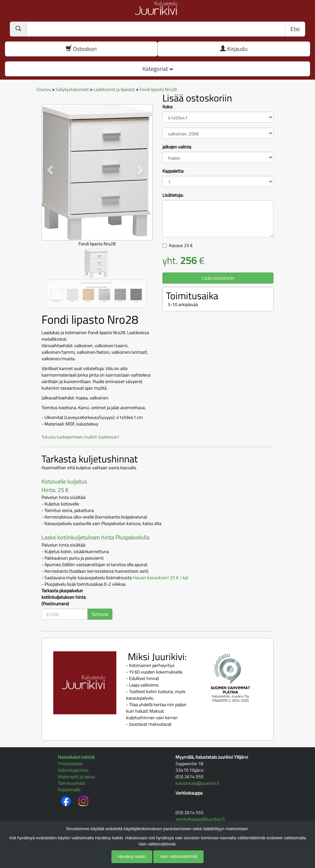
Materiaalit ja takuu (76, 776)
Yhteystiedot (70, 763)
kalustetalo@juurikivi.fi (198, 783)
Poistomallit (69, 790)
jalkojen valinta (177, 147)
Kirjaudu (234, 49)
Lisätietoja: (173, 195)
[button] (50, 170)
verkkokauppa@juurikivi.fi (200, 819)
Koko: (168, 107)
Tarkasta (100, 614)
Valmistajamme (73, 770)
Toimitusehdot (72, 783)
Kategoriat (158, 69)
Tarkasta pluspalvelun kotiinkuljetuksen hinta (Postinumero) (64, 597)
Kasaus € (181, 245)
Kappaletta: (173, 171)
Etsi (295, 29)
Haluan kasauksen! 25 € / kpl (160, 577)
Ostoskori (81, 49)
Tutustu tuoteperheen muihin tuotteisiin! (80, 437)
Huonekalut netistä (76, 757)
